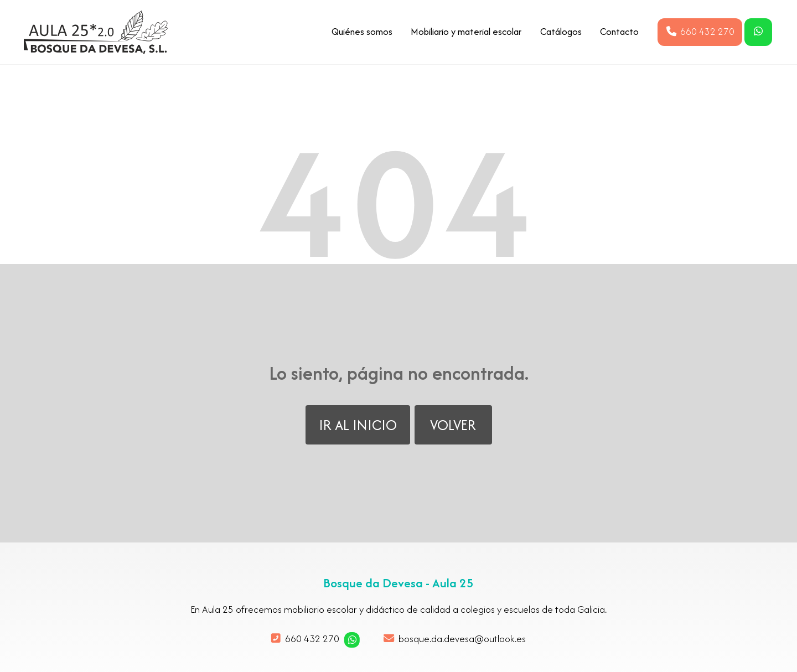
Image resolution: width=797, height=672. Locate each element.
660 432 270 (312, 639)
